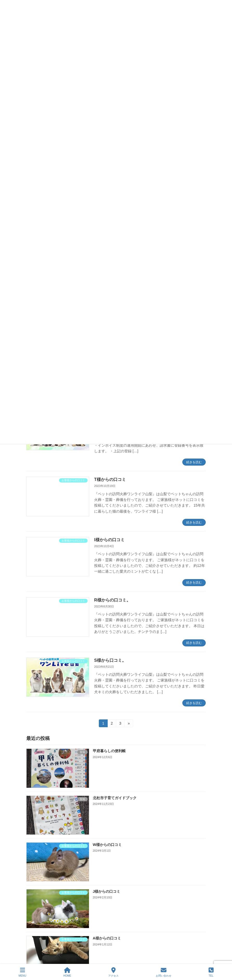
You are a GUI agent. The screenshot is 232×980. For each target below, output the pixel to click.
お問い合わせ (164, 972)
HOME (67, 972)
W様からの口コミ (107, 845)
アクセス (113, 972)
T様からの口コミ (110, 479)
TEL (211, 972)
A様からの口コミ (107, 938)
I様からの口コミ (109, 540)
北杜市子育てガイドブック (115, 798)
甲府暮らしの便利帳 (109, 751)
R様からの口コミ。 (112, 600)
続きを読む (194, 462)
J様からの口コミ (107, 891)
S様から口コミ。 (110, 660)
